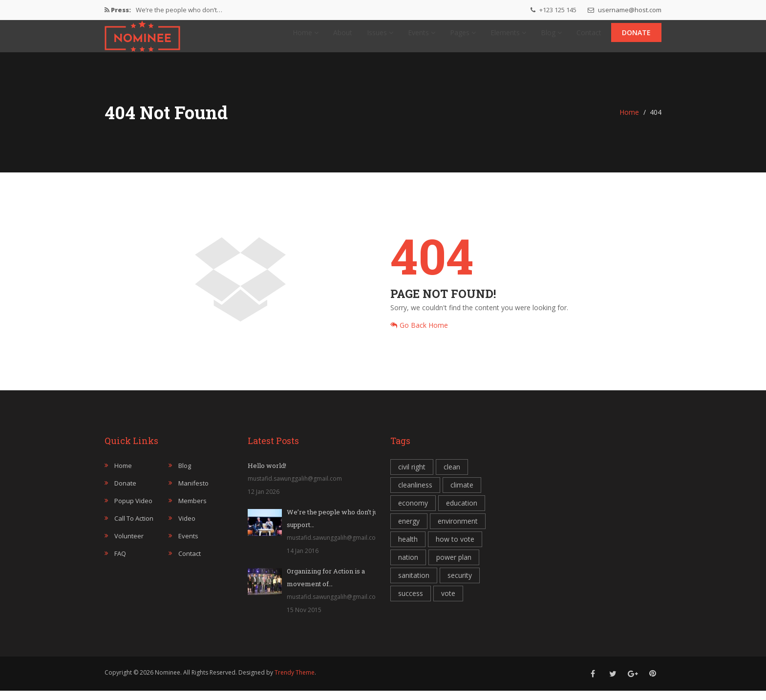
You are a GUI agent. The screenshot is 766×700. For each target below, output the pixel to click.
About (343, 37)
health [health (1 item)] (408, 548)
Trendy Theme (295, 682)
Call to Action (134, 528)
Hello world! (267, 475)
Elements (508, 37)
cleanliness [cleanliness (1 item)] (415, 494)
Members (192, 510)
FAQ (120, 563)
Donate (636, 37)
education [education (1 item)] (462, 512)
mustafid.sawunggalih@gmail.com (295, 488)
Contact (589, 37)
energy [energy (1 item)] (409, 530)
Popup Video (133, 510)
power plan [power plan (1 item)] (454, 566)
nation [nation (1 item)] (408, 566)
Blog (551, 37)
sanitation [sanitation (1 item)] (414, 584)
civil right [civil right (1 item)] (412, 476)
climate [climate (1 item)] (462, 494)
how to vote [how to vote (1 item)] (455, 548)
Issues (380, 37)
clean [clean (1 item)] (452, 476)
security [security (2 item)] (460, 584)
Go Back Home (419, 334)
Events (422, 37)
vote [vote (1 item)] (448, 603)
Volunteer (129, 545)
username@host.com (625, 10)
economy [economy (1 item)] (413, 512)
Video (187, 528)
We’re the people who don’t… (179, 10)
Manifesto (193, 492)
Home (306, 37)
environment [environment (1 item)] (458, 530)
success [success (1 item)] (411, 603)
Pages (463, 37)
